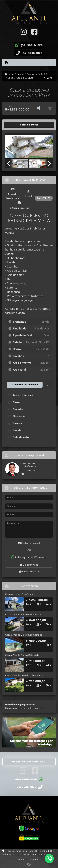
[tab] (15, 125)
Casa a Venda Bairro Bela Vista (22, 655)
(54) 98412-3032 (30, 470)
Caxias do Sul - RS (37, 74)
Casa (10, 78)
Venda (20, 74)
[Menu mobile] (6, 62)
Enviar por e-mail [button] (29, 543)
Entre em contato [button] (29, 762)
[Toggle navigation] (49, 63)
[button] (9, 146)
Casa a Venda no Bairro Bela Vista (24, 675)
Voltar (49, 78)
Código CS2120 (25, 78)
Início (9, 74)
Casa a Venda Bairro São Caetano (24, 635)
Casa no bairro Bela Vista (19, 594)
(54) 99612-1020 (32, 45)
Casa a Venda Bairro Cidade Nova (24, 615)
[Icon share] (24, 32)
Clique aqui (11, 708)
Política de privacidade (29, 860)
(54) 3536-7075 (32, 53)
